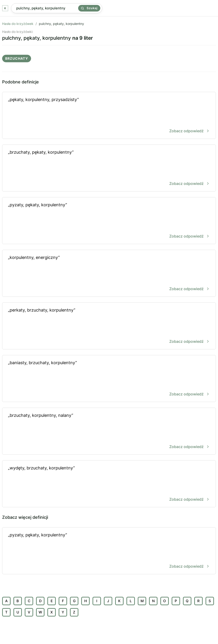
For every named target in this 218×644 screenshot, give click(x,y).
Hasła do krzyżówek (18, 24)
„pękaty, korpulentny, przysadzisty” (109, 116)
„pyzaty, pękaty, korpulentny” (109, 221)
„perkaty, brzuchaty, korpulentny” (109, 326)
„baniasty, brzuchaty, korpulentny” (109, 379)
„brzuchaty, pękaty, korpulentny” (109, 168)
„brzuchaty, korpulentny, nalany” (109, 431)
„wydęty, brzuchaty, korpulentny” (109, 484)
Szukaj (89, 8)
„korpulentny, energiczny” (109, 274)
